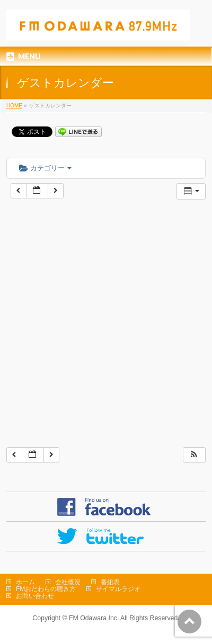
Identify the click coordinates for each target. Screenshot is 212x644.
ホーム (25, 582)
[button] (194, 455)
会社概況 (68, 582)
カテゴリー (45, 168)
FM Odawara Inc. (94, 618)
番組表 (110, 582)
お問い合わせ (35, 596)
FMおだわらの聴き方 (46, 589)
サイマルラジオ (118, 589)
